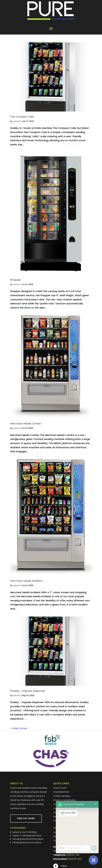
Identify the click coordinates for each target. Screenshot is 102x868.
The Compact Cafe (22, 117)
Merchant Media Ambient (26, 581)
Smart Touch (60, 788)
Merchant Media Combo (26, 424)
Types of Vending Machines (27, 836)
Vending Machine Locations (27, 843)
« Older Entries (19, 728)
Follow (64, 866)
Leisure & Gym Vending (24, 832)
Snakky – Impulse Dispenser (28, 691)
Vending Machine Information (28, 839)
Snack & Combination (65, 800)
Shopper (16, 280)
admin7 (17, 121)
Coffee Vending (62, 796)
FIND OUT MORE (26, 818)
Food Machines (61, 792)
